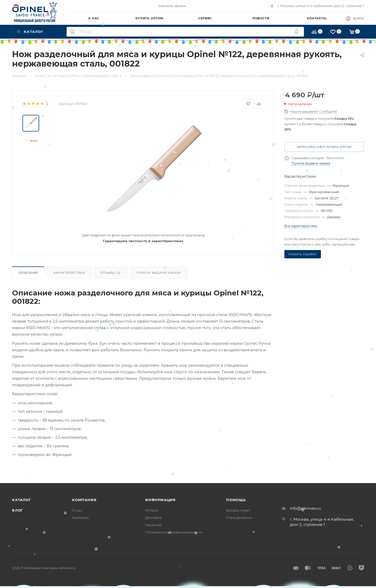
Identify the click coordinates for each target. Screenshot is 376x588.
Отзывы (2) (111, 273)
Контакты (80, 518)
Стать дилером (239, 518)
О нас (77, 510)
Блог (17, 510)
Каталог (22, 500)
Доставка (153, 518)
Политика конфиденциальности (174, 532)
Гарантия (154, 525)
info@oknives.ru (305, 508)
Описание (28, 273)
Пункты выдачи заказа (159, 273)
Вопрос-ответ (238, 510)
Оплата (152, 510)
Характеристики (69, 273)
